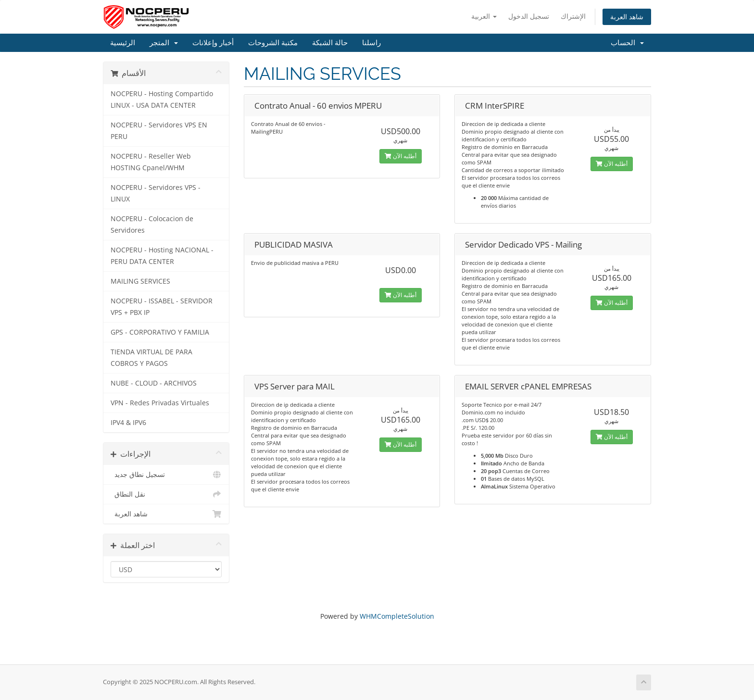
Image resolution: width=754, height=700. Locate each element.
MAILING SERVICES (140, 281)
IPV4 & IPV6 (128, 423)
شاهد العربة (627, 17)
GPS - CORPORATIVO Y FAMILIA (160, 332)
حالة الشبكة (330, 43)
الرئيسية (123, 43)
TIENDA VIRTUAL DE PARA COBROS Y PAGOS (151, 358)
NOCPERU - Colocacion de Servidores (152, 225)
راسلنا (371, 43)
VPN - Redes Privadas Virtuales (160, 403)
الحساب (627, 43)
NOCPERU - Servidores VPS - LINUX (156, 193)
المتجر (164, 43)
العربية (484, 16)
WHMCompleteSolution (397, 616)
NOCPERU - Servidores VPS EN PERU (159, 131)
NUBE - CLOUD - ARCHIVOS (154, 383)
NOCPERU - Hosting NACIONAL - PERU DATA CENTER (162, 256)
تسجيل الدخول (529, 16)
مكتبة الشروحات (273, 43)
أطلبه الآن (401, 156)
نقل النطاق (166, 494)
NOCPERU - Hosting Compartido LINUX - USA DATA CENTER (162, 100)
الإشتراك (573, 16)
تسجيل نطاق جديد (166, 475)
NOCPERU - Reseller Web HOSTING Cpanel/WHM (151, 162)
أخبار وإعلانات (213, 43)
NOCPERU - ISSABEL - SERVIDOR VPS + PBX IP (162, 307)
